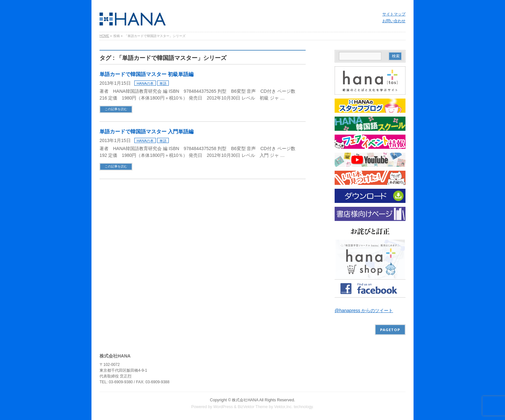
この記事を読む (116, 109)
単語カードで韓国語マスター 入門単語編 (147, 132)
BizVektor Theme (253, 407)
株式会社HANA (245, 400)
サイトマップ (394, 14)
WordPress (223, 407)
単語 (163, 83)
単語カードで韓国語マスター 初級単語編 (147, 74)
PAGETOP (390, 330)
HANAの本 (145, 83)
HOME (104, 36)
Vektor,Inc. (283, 407)
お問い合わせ (394, 21)
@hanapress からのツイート (364, 310)
